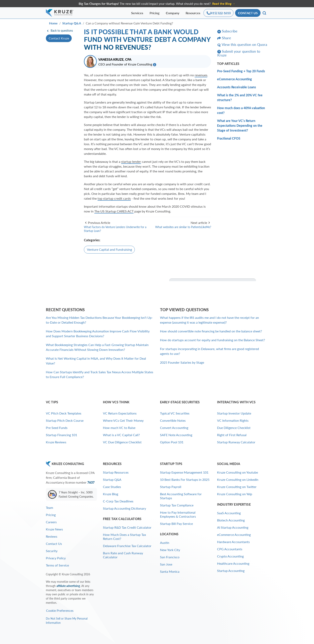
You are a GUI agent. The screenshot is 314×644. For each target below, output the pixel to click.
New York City (170, 550)
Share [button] (224, 38)
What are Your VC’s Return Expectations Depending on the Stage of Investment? (240, 125)
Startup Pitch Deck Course (65, 420)
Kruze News (54, 529)
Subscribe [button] (227, 31)
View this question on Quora (242, 45)
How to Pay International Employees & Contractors (178, 514)
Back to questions (59, 31)
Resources (193, 13)
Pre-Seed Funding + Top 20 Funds (241, 71)
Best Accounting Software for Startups (181, 496)
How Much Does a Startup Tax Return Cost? (124, 537)
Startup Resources (116, 472)
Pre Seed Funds (57, 428)
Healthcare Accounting (233, 563)
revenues (201, 75)
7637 (91, 482)
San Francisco (170, 557)
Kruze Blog (111, 494)
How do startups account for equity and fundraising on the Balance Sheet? (212, 340)
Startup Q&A (72, 23)
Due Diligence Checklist (234, 428)
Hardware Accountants (233, 542)
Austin (165, 543)
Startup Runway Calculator (236, 442)
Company (173, 13)
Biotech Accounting (231, 520)
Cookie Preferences (60, 610)
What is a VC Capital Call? (121, 435)
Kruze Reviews (56, 442)
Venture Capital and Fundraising (109, 249)
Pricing (154, 13)
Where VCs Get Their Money (123, 420)
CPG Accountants (230, 549)
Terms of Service (57, 565)
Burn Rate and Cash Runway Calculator (123, 555)
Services (137, 13)
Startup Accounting (231, 571)
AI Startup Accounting (233, 527)
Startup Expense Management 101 (184, 472)
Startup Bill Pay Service (176, 524)
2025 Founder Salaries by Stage (182, 362)
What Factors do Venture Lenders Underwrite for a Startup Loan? (115, 229)
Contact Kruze (59, 38)
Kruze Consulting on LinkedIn (238, 479)
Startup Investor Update (234, 413)
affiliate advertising (68, 586)
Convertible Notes (173, 420)
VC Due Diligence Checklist (122, 442)
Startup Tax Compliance (177, 505)
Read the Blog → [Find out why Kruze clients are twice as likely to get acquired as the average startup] (224, 4)
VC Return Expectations (120, 413)
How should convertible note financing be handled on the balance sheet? (211, 331)
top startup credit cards (114, 198)
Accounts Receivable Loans (237, 87)
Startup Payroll (171, 487)
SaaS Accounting (229, 513)
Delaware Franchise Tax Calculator (127, 546)
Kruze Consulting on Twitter (237, 487)
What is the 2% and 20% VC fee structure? (240, 97)
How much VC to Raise (119, 428)
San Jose (166, 564)
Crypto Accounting (230, 556)
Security (52, 551)
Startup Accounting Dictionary (124, 508)
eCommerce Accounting (234, 79)
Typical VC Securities (175, 413)
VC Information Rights (233, 420)
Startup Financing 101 (61, 435)
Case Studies (112, 487)
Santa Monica (170, 571)
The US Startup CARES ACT (114, 211)
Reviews (52, 536)
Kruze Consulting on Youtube (238, 472)
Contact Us (54, 544)
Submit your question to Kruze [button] (239, 53)
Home (53, 23)
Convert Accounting (174, 428)
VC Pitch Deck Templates (64, 413)
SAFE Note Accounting (176, 435)
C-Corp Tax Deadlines (118, 501)
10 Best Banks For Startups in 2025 (185, 479)
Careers (51, 522)
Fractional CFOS (229, 138)
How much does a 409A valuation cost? (241, 110)
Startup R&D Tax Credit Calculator (127, 527)
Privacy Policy (56, 558)
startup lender (131, 162)
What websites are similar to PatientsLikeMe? (183, 227)
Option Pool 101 (172, 442)
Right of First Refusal (232, 435)
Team (49, 508)
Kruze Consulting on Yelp (235, 494)
